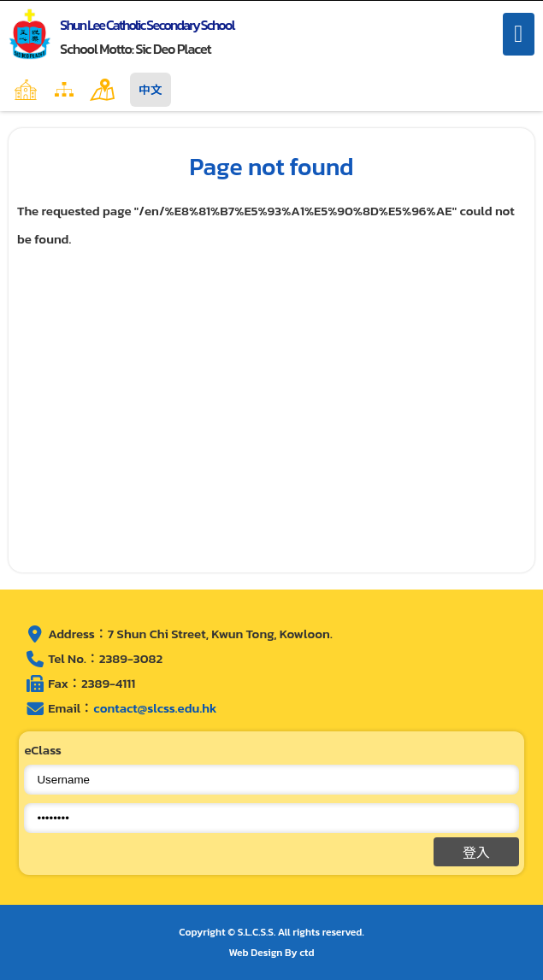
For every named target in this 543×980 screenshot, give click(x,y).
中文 (151, 90)
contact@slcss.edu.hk (155, 708)
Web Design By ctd (272, 953)
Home (62, 90)
